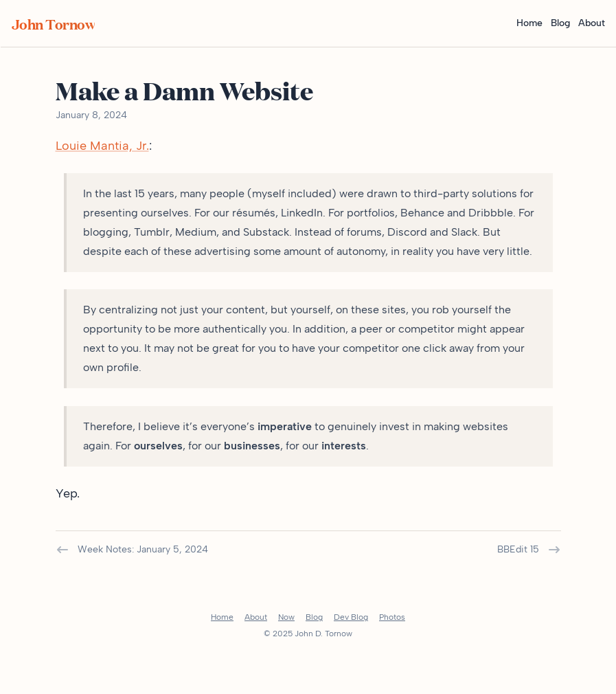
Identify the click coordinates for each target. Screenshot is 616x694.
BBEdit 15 (529, 550)
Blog (560, 23)
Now (286, 617)
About (592, 23)
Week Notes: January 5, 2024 (132, 550)
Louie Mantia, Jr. (102, 146)
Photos (392, 617)
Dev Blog (351, 617)
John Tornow (54, 23)
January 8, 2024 (91, 115)
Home (529, 23)
